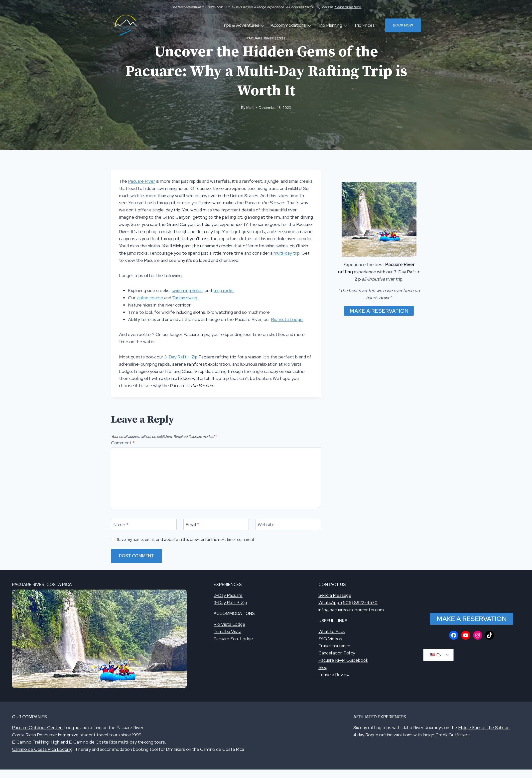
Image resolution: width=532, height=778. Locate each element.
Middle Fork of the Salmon (484, 727)
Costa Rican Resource (34, 735)
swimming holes (187, 290)
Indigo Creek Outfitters (446, 735)
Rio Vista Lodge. (287, 319)
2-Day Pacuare (228, 595)
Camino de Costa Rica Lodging (42, 749)
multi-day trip (286, 253)
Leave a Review (334, 675)
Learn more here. (348, 7)
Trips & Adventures (240, 25)
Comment (123, 443)
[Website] (288, 525)
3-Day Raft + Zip (181, 357)
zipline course (150, 298)
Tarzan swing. (185, 298)
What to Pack (332, 631)
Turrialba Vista (227, 631)
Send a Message (335, 595)
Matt (250, 107)
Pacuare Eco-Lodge (233, 639)
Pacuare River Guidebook (343, 660)
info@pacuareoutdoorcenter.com (351, 610)
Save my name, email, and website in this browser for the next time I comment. (186, 540)
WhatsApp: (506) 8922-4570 (348, 602)
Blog (323, 667)
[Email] (216, 525)
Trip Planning (330, 25)
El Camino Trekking (30, 742)
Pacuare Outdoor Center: (37, 727)
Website (266, 525)
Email (192, 525)
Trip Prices (364, 25)
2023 (281, 38)
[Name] (144, 525)
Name (121, 525)
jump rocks (223, 290)
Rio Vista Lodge (229, 624)
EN (436, 655)
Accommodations (288, 25)
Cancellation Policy (337, 653)
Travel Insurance (334, 646)
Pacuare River (260, 38)
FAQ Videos (330, 639)
